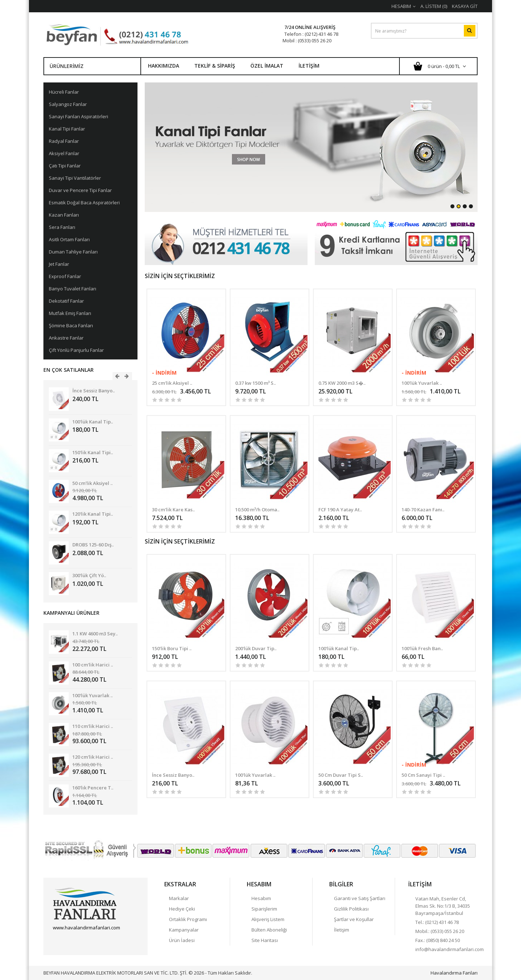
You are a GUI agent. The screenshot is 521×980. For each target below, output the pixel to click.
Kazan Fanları (64, 215)
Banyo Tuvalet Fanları (73, 289)
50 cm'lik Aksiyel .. (92, 483)
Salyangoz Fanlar (68, 104)
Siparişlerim (264, 909)
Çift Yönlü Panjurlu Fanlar (76, 350)
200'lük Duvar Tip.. (256, 648)
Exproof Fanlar (65, 276)
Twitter (71, 940)
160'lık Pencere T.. (93, 788)
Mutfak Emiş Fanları (70, 313)
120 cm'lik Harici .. (93, 757)
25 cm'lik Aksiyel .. (172, 383)
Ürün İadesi (182, 940)
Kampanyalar (184, 930)
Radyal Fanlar (64, 141)
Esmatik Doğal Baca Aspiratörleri (84, 203)
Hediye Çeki (182, 909)
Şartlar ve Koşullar (354, 919)
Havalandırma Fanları (454, 973)
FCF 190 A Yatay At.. (340, 510)
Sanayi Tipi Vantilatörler (75, 178)
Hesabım (261, 898)
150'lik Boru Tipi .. (172, 648)
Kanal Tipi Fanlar (67, 129)
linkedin (96, 940)
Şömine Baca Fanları (71, 325)
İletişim (309, 66)
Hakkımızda (164, 66)
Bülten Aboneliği (269, 930)
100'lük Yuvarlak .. (92, 695)
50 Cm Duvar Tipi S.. (341, 775)
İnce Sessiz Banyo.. (94, 391)
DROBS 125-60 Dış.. (93, 545)
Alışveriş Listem (268, 919)
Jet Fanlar (59, 264)
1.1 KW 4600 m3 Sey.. (95, 634)
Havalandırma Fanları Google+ (84, 940)
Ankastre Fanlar (66, 338)
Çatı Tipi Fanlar (65, 166)
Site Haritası (265, 940)
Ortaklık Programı (188, 919)
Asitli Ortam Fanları (69, 239)
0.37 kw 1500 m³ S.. (255, 383)
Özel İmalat (267, 66)
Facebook (58, 940)
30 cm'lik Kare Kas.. (173, 510)
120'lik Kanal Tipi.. (93, 514)
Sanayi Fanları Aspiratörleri (79, 116)
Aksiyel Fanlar (64, 153)
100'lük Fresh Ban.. (422, 648)
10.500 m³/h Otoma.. (257, 510)
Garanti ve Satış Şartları (360, 898)
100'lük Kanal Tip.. (93, 422)
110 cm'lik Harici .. (93, 726)
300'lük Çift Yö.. (89, 575)
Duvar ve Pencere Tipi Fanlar (80, 190)
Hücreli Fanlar (64, 92)
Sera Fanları (62, 227)
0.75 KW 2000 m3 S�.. (342, 383)
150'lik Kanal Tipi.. (93, 452)
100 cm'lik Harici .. (93, 665)
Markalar (179, 898)
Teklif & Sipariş (215, 66)
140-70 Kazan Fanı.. (423, 510)
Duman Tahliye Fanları (73, 252)
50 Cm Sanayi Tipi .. (423, 775)
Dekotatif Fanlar (66, 301)
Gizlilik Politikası (351, 909)
